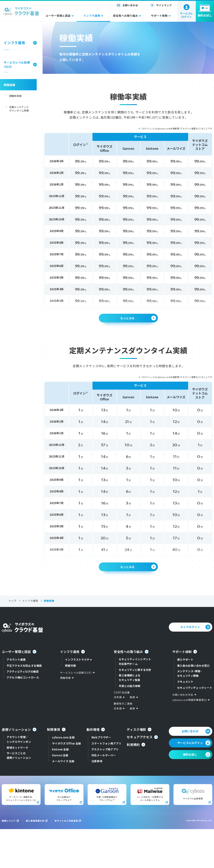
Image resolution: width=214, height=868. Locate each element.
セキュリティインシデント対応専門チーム (135, 700)
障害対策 (70, 704)
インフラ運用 (30, 640)
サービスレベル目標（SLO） (78, 711)
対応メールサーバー (104, 794)
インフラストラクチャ (79, 698)
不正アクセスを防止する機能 (24, 704)
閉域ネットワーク (17, 786)
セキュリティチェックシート (195, 727)
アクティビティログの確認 (23, 710)
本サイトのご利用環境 (66, 860)
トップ (13, 640)
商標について (9, 860)
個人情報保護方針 (35, 860)
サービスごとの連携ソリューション (19, 794)
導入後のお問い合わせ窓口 (193, 704)
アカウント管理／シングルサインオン (19, 778)
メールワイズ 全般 (63, 800)
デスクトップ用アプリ (105, 788)
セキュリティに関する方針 (135, 709)
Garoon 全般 (60, 794)
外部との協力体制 (130, 725)
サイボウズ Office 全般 (66, 782)
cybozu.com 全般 (63, 776)
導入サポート (185, 698)
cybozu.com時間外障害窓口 (191, 739)
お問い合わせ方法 (185, 733)
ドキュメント (185, 720)
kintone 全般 (60, 788)
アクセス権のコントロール (23, 716)
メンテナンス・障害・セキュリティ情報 (189, 712)
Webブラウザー (101, 776)
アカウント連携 (16, 698)
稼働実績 (67, 717)
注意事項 (97, 800)
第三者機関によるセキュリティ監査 (130, 716)
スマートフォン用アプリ (106, 782)
